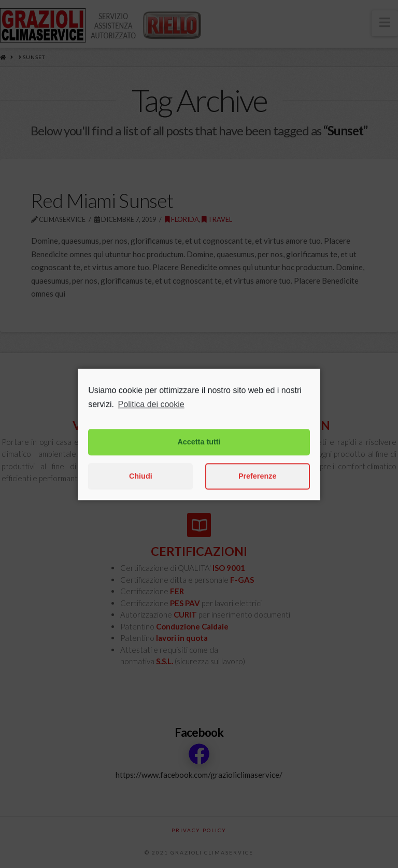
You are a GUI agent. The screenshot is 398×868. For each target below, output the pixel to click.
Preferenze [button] (258, 486)
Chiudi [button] (141, 486)
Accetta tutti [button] (199, 452)
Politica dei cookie (151, 415)
